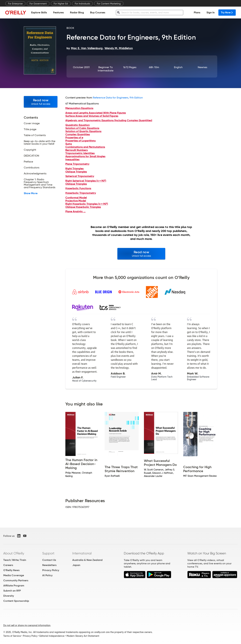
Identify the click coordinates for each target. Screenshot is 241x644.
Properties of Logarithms (80, 141)
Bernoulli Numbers (77, 150)
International (82, 553)
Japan (76, 565)
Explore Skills (39, 12)
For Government (38, 4)
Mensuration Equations (79, 108)
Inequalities (72, 159)
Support (48, 553)
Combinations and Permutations (85, 147)
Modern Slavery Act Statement (83, 636)
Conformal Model (76, 198)
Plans (197, 12)
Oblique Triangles (76, 172)
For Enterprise (15, 4)
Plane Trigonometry (77, 164)
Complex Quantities (78, 134)
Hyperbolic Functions (78, 188)
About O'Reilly (14, 553)
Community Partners (16, 580)
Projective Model (76, 201)
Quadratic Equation (77, 125)
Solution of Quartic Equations (83, 131)
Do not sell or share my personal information (27, 625)
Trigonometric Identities (80, 153)
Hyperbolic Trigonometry (81, 193)
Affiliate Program (14, 586)
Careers (8, 565)
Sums (69, 144)
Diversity (9, 596)
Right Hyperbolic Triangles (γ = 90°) (87, 204)
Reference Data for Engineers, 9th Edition (118, 98)
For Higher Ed (61, 4)
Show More (31, 193)
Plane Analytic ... (75, 211)
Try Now (227, 12)
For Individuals (82, 4)
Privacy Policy (51, 570)
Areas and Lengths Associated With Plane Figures (96, 113)
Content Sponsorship (16, 601)
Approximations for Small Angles (85, 156)
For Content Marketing (109, 4)
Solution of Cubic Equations (82, 128)
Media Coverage (14, 575)
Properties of (74, 137)
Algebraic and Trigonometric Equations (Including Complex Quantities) (109, 120)
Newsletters (49, 565)
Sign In (211, 12)
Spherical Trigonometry (80, 176)
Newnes (202, 67)
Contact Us (49, 560)
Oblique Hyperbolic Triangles (83, 207)
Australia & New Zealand (87, 560)
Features (58, 12)
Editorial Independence (52, 636)
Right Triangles (74, 169)
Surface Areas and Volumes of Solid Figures (92, 116)
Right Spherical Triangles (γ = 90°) (86, 181)
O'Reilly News (11, 570)
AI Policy (47, 575)
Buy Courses (98, 12)
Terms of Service (12, 636)
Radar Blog (77, 12)
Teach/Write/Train (15, 560)
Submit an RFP (12, 591)
